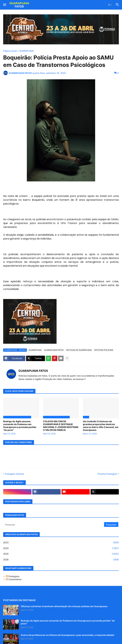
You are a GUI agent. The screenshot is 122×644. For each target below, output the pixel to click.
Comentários (14, 579)
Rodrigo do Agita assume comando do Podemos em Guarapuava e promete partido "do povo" (20, 426)
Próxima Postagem (107, 474)
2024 (61, 548)
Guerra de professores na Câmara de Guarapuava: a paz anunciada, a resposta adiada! (68, 635)
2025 (61, 554)
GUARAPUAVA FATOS (54, 350)
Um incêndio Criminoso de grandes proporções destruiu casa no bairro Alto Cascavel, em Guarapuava (101, 426)
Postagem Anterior (15, 474)
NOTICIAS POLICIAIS (104, 350)
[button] (4, 5)
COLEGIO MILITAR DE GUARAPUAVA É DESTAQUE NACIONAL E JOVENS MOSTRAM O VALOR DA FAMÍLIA (61, 426)
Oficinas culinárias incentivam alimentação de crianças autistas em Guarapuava (64, 606)
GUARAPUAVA (26, 51)
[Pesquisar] (54, 524)
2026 (61, 560)
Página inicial (10, 51)
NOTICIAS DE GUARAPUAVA (79, 350)
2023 (61, 543)
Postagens (13, 576)
